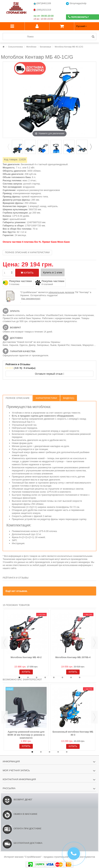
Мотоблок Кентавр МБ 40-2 (26, 657)
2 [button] (28, 677)
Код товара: (11, 159)
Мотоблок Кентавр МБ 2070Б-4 (73, 657)
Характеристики (46, 398)
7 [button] (71, 677)
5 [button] (54, 677)
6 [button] (62, 677)
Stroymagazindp (76, 3)
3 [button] (37, 677)
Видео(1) (69, 398)
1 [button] (19, 677)
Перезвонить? (78, 17)
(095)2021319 (42, 10)
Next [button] (91, 147)
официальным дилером (61, 292)
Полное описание (18, 398)
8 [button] (80, 677)
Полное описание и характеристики (27, 252)
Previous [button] (8, 147)
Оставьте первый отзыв (50, 374)
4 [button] (45, 677)
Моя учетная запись (16, 770)
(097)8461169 (42, 4)
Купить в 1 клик (53, 272)
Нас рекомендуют (31, 299)
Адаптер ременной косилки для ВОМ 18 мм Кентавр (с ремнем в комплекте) (26, 735)
